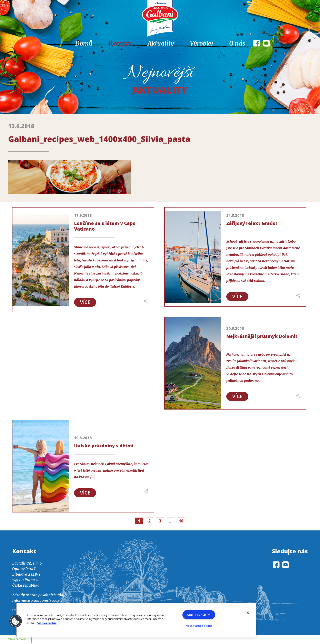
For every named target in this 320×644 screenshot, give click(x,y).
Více (86, 302)
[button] (16, 621)
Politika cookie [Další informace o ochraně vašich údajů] (47, 623)
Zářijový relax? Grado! (252, 223)
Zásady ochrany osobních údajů (39, 596)
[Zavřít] (248, 613)
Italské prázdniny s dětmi (104, 446)
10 (182, 522)
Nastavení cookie (199, 626)
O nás (237, 43)
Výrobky (202, 43)
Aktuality (161, 43)
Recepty (120, 43)
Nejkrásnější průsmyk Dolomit (262, 336)
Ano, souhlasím (199, 615)
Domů (84, 43)
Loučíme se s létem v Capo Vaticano (105, 226)
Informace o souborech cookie (37, 601)
